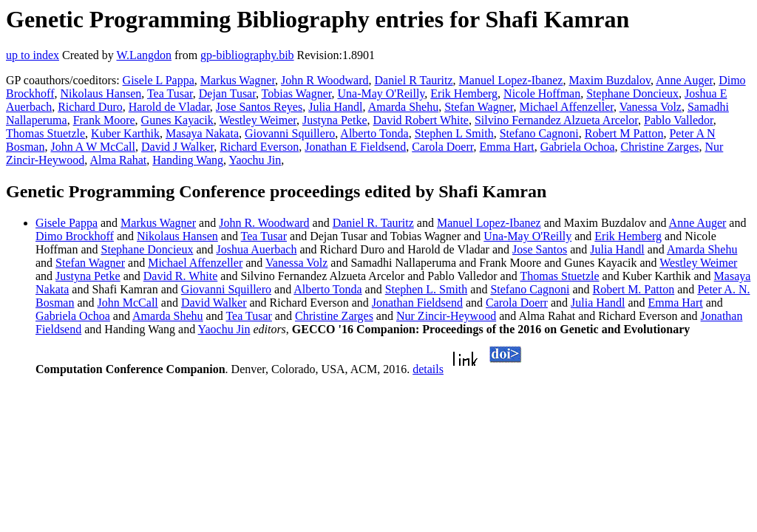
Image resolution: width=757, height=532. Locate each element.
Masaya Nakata (202, 133)
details (428, 369)
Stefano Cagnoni (539, 133)
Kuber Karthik (125, 133)
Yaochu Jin (255, 160)
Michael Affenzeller (566, 107)
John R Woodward (325, 80)
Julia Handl (335, 107)
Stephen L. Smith (427, 289)
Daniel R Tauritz (414, 80)
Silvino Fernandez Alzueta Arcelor (556, 120)
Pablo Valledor (679, 120)
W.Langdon (144, 55)
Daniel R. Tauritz (373, 223)
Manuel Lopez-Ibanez (511, 80)
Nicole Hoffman (542, 93)
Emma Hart (506, 147)
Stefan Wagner (479, 107)
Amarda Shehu (404, 107)
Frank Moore (104, 120)
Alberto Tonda (374, 133)
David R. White (181, 276)
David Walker (214, 303)
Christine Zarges (660, 147)
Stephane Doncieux (632, 93)
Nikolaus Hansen (101, 93)
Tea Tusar (170, 93)
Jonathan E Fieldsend (355, 147)
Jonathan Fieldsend (417, 303)
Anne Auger (684, 80)
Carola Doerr (442, 147)
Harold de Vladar (169, 107)
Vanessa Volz (651, 107)
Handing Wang (188, 160)
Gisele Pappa (67, 223)
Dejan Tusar (227, 93)
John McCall (128, 303)
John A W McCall (93, 147)
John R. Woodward (264, 223)
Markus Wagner (238, 80)
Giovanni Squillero (290, 133)
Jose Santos (540, 249)
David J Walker (177, 147)
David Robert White (421, 120)
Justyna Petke (335, 120)
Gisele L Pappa (159, 80)
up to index (33, 55)
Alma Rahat (118, 160)
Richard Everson (259, 147)
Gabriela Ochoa (578, 147)
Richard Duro (90, 107)
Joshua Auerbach (257, 249)
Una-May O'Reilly (381, 93)
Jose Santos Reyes (259, 107)
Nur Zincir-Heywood (446, 316)
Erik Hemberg (464, 93)
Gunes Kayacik (177, 120)
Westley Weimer (258, 120)
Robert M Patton (624, 133)
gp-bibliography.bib (247, 55)
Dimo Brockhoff (75, 236)
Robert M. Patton (634, 289)
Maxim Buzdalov (610, 80)
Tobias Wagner (297, 93)
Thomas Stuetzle (45, 133)
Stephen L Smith (454, 133)
